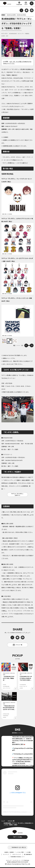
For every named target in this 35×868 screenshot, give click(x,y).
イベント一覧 (17, 645)
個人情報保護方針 (28, 854)
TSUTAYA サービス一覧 (18, 847)
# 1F (7, 36)
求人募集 (28, 852)
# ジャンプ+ (21, 34)
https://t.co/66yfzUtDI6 (25, 754)
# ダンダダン (5, 34)
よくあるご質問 (20, 852)
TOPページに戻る (17, 837)
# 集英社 (27, 34)
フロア (26, 3)
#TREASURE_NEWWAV (23, 762)
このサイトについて (17, 854)
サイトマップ (6, 854)
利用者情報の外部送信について (17, 857)
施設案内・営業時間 (9, 852)
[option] (17, 321)
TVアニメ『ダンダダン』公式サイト (18, 495)
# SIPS (3, 36)
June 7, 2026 (30, 765)
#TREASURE (25, 760)
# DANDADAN (13, 34)
